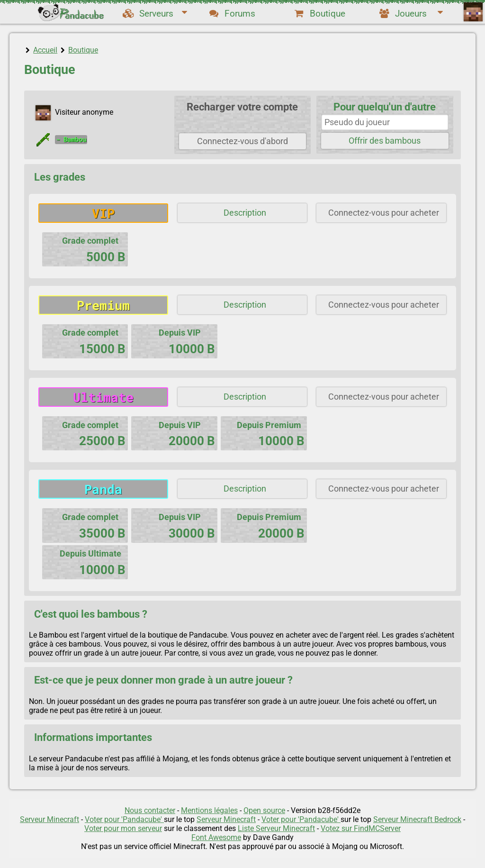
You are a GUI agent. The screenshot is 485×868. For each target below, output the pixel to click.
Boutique (319, 14)
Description (245, 213)
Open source (264, 810)
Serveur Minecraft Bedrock (417, 819)
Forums (232, 14)
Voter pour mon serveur (123, 828)
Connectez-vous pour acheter (384, 213)
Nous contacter (150, 810)
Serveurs (155, 14)
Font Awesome (216, 837)
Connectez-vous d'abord (242, 141)
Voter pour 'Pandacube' (124, 819)
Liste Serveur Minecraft (276, 828)
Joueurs (411, 14)
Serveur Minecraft (49, 819)
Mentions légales (209, 810)
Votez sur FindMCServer (361, 828)
